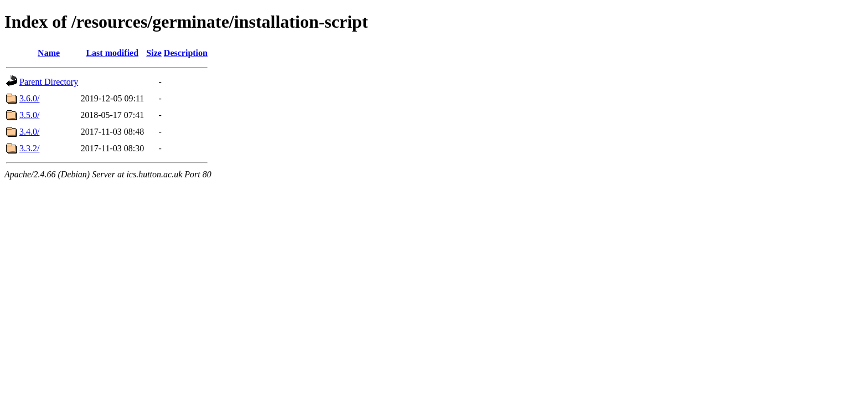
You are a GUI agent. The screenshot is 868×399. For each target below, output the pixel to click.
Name (49, 53)
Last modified (112, 53)
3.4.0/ (29, 132)
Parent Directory (49, 82)
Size (154, 53)
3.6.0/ (29, 98)
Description (186, 53)
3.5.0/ (29, 115)
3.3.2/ (29, 148)
